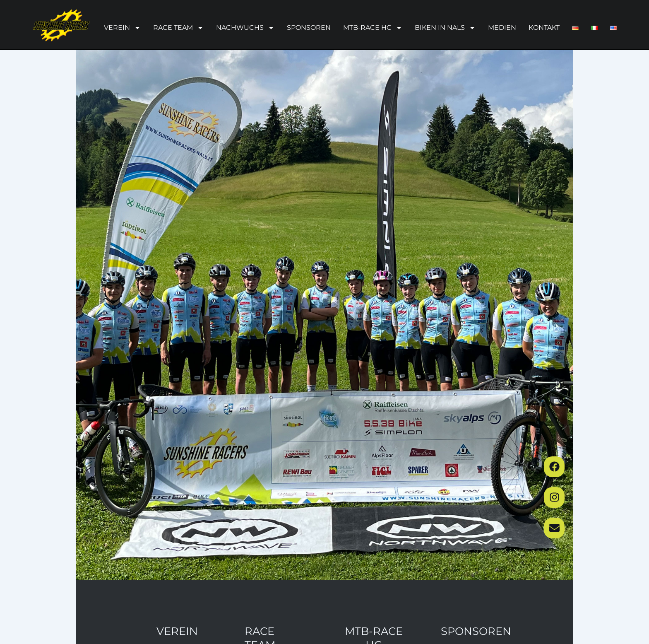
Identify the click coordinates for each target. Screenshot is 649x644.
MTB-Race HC (373, 28)
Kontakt (544, 28)
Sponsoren (309, 28)
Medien (502, 28)
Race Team (178, 28)
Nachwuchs (245, 28)
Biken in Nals (445, 28)
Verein (122, 28)
